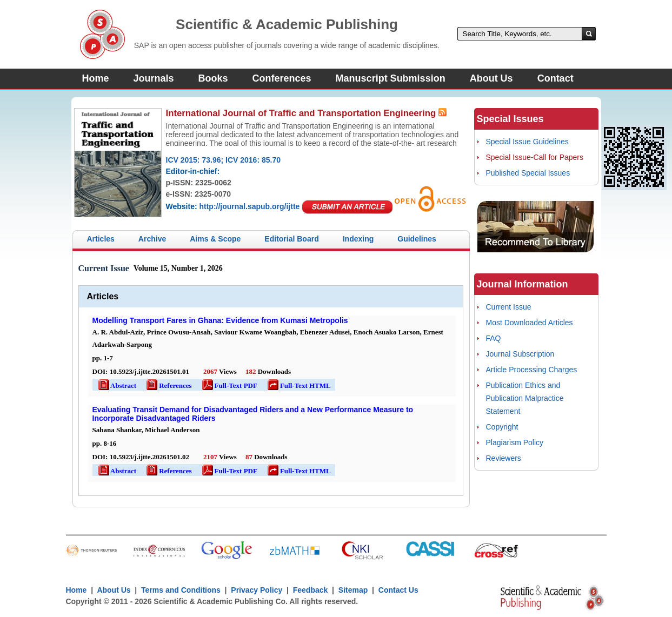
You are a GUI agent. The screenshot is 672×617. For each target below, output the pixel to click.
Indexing (358, 239)
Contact (555, 78)
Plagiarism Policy (515, 442)
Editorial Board (291, 239)
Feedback (311, 590)
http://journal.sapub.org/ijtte (249, 206)
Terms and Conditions (181, 590)
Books (213, 78)
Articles (101, 239)
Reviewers (504, 458)
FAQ (494, 338)
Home (96, 78)
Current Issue (509, 307)
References (168, 385)
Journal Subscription (520, 354)
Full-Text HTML (298, 385)
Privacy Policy (257, 590)
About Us (491, 78)
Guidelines (417, 239)
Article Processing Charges (532, 370)
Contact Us (398, 590)
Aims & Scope (215, 239)
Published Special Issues (528, 173)
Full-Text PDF (229, 385)
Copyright (502, 427)
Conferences (282, 78)
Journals (154, 78)
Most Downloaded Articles (530, 323)
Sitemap (353, 590)
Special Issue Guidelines (527, 142)
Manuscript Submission (391, 78)
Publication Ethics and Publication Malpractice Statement (525, 398)
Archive (152, 239)
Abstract (117, 385)
